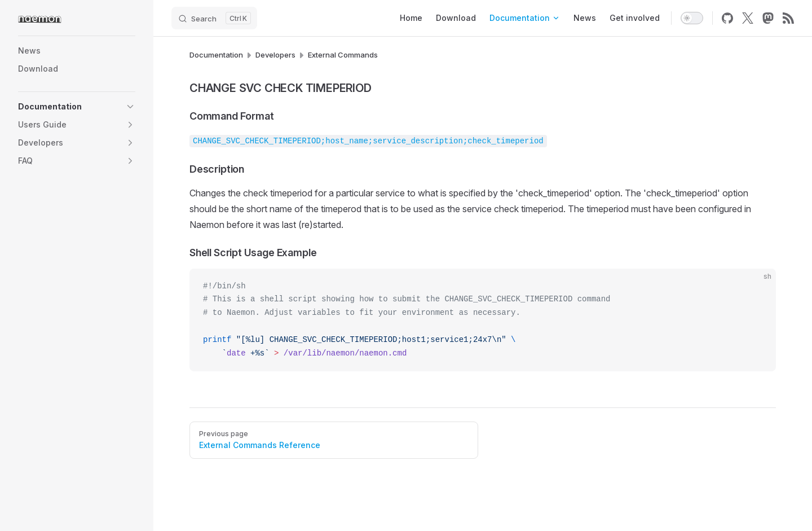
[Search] (214, 18)
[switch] (692, 18)
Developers (275, 55)
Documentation (216, 55)
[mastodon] (768, 18)
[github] (727, 18)
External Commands (343, 55)
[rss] (788, 18)
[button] (130, 107)
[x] (748, 18)
